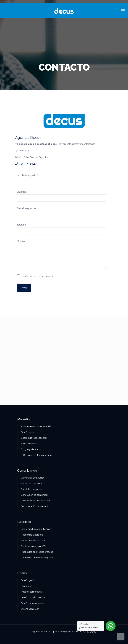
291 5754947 (28, 164)
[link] (64, 121)
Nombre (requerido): (28, 175)
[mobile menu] (123, 11)
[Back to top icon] (121, 637)
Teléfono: (22, 225)
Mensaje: (22, 241)
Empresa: (22, 192)
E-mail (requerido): (27, 208)
